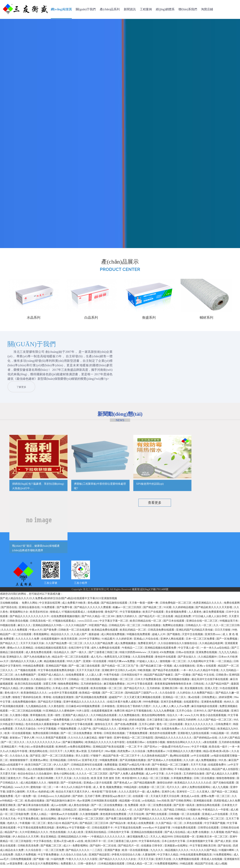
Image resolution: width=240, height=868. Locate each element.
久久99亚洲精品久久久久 (34, 834)
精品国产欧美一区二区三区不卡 (122, 758)
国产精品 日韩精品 (175, 812)
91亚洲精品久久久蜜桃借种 (59, 713)
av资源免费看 (15, 866)
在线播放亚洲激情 (64, 699)
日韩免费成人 (210, 699)
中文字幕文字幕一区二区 (114, 623)
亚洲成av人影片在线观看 (98, 785)
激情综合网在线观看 (208, 807)
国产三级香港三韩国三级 (103, 654)
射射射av (15, 740)
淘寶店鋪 (207, 9)
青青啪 (47, 699)
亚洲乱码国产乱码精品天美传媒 (195, 632)
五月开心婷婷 (147, 726)
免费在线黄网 (232, 605)
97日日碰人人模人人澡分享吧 (210, 618)
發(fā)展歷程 (105, 555)
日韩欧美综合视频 (18, 623)
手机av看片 (30, 780)
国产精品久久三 (10, 645)
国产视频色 (174, 636)
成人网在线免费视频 (113, 636)
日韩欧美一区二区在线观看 (74, 632)
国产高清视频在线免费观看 (92, 699)
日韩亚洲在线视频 (115, 735)
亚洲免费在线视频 (207, 654)
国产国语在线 (9, 609)
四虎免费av (124, 753)
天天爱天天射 (8, 776)
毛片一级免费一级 (26, 798)
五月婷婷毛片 (96, 753)
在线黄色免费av (171, 731)
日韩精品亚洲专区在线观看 (87, 767)
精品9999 (167, 839)
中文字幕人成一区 (189, 650)
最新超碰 (94, 636)
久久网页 (70, 753)
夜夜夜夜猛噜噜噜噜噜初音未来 (173, 686)
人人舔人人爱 (94, 677)
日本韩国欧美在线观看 (105, 803)
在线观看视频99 (51, 641)
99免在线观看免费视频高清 (196, 857)
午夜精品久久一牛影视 (216, 812)
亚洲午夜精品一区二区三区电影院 (134, 740)
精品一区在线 (18, 812)
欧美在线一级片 (219, 749)
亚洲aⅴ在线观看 (207, 668)
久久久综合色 (82, 780)
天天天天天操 (146, 861)
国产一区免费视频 (227, 641)
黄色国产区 (112, 614)
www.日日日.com (88, 623)
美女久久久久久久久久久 (199, 726)
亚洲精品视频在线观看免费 (161, 650)
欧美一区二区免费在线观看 (156, 807)
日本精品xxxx (46, 798)
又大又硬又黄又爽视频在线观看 (143, 699)
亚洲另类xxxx (213, 636)
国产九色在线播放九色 (37, 659)
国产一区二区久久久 (13, 744)
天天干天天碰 (199, 767)
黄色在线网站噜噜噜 (154, 717)
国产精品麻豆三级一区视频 (157, 668)
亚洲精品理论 (43, 690)
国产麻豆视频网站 (73, 744)
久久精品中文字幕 (82, 722)
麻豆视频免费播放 (115, 686)
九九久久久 (157, 852)
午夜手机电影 (112, 677)
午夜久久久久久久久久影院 (82, 861)
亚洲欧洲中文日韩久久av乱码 (119, 672)
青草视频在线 (38, 717)
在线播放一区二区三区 (152, 789)
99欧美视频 (145, 672)
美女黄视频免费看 (176, 614)
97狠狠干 (96, 758)
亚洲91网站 (166, 771)
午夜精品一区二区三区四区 (88, 821)
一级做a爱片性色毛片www (175, 749)
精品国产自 (11, 834)
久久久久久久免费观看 (15, 632)
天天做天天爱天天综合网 (165, 798)
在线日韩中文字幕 (79, 650)
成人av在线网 (59, 807)
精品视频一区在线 (130, 803)
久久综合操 (139, 753)
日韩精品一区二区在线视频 (85, 681)
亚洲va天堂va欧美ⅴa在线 (69, 843)
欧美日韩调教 (46, 780)
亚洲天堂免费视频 (172, 704)
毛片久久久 (174, 789)
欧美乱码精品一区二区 (133, 632)
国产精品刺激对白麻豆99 (61, 803)
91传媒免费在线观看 (184, 830)
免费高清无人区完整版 (118, 659)
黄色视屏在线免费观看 (114, 816)
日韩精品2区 (70, 812)
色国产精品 (232, 834)
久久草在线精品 (16, 771)
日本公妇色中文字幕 (174, 843)
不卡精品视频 (183, 771)
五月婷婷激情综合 (92, 686)
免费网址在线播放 (173, 627)
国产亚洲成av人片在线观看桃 (165, 762)
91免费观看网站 (223, 857)
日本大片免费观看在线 (149, 681)
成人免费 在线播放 (198, 834)
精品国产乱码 (70, 825)
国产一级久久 (79, 654)
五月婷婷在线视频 (229, 744)
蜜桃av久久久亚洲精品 (21, 650)
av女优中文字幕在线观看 (63, 695)
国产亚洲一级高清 (184, 807)
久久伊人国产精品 (229, 740)
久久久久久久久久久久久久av (44, 744)
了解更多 (96, 394)
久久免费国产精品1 (203, 695)
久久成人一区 (125, 812)
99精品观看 (187, 866)
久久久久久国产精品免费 (99, 645)
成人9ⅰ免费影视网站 (76, 848)
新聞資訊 (130, 9)
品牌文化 (131, 555)
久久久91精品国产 (77, 627)
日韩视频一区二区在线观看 (185, 816)
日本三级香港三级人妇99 (162, 722)
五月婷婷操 (154, 690)
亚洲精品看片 (9, 749)
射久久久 (157, 812)
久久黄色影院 (57, 708)
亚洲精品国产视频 (57, 668)
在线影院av (109, 771)
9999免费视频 (151, 704)
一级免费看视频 (61, 722)
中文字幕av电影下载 (148, 731)
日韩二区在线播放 (205, 780)
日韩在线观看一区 (184, 839)
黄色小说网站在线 (64, 776)
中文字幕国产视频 (215, 825)
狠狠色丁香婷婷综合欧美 (27, 699)
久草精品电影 (102, 722)
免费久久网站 (30, 605)
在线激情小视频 (156, 744)
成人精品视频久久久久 (34, 785)
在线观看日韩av (136, 744)
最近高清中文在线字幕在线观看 (210, 681)
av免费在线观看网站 (80, 749)
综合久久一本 (175, 717)
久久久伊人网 (93, 771)
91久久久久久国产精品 (204, 852)
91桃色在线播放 (152, 627)
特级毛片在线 (183, 821)
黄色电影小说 (120, 722)
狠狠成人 (55, 614)
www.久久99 (192, 717)
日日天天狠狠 (223, 632)
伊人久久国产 (62, 767)
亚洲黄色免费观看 (212, 704)
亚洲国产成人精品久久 (51, 677)
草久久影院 (82, 758)
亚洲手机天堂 (90, 762)
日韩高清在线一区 (41, 623)
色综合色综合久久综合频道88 (35, 776)
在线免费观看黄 (75, 677)
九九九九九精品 (228, 654)
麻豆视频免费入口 (138, 839)
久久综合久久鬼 (19, 758)
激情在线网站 (49, 821)
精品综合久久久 (61, 636)
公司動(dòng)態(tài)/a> (51, 564)
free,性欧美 (163, 803)
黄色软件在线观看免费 (163, 735)
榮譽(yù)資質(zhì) (81, 555)
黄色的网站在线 (39, 753)
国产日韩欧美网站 (181, 803)
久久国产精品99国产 (218, 686)
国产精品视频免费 (145, 785)
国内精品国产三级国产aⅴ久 (142, 695)
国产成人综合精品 (175, 834)
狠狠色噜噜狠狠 (226, 780)
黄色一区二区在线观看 (170, 726)
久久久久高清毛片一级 (132, 794)
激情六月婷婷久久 (127, 618)
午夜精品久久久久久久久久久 (109, 839)
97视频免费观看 (67, 731)
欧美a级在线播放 (35, 803)
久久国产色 (85, 731)
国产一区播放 (183, 677)
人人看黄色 (195, 614)
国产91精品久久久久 (105, 731)
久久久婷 (189, 762)
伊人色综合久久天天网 (26, 839)
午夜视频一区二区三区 (33, 825)
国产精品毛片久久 (135, 690)
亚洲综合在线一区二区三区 (202, 623)
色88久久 (229, 704)
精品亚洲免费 (183, 618)
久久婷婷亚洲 (124, 641)
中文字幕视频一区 (80, 830)
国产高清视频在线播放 (177, 681)
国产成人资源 (223, 843)
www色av (148, 830)
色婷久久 (13, 825)
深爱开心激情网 (16, 794)
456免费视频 (167, 654)
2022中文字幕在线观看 (140, 686)
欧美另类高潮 (70, 641)
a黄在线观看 (210, 744)
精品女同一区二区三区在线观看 (71, 659)
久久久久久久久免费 (28, 641)
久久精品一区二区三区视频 (154, 780)
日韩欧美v (222, 677)
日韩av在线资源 (185, 654)
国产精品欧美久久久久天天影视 (214, 609)
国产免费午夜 (65, 609)
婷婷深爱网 (226, 699)
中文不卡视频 (200, 749)
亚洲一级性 (54, 717)
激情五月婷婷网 (187, 722)
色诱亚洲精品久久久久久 (208, 605)
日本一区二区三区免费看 (201, 641)
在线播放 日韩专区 (152, 848)
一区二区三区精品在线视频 (26, 713)
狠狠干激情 (106, 740)
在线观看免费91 (217, 767)
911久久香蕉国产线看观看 (52, 740)
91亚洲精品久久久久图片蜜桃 (185, 753)
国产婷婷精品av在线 (206, 740)
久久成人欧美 (76, 834)
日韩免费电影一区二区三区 (176, 605)
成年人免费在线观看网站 (196, 789)
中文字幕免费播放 (49, 857)
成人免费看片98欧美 (74, 605)
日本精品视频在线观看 (112, 866)
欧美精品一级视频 (90, 695)
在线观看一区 (141, 798)
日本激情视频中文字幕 (200, 843)
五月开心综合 (184, 713)
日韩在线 (199, 686)
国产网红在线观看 (157, 816)
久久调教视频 (53, 812)
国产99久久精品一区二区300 (98, 618)
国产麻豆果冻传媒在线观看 (34, 807)
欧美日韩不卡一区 (96, 843)
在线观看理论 (192, 704)
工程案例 (146, 9)
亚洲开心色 (169, 794)
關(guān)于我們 (86, 9)
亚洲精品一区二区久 (175, 699)
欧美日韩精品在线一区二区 (146, 623)
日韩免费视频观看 (21, 861)
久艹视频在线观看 (26, 672)
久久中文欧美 (174, 776)
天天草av (32, 794)
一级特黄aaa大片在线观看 (64, 816)
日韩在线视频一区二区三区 (118, 681)
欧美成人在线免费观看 (141, 825)
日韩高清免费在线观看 (161, 632)
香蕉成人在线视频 (212, 861)
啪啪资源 (54, 785)
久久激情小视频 (19, 717)
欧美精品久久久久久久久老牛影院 (105, 744)
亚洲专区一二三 (186, 794)
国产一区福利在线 (71, 785)
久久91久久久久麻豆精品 (83, 740)
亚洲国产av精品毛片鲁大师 (135, 767)
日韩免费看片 (224, 726)
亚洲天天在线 (164, 861)
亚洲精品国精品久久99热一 (49, 627)
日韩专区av (74, 762)
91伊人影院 (83, 713)
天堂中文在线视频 (193, 636)
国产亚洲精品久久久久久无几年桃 (154, 821)
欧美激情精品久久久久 (34, 695)
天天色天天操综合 (26, 731)
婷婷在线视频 (137, 722)
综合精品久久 (62, 654)
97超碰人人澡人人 (148, 663)
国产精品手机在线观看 (166, 672)
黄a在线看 (194, 699)
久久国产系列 (142, 812)
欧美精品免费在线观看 (105, 632)
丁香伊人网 (28, 740)
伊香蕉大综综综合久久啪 (126, 857)
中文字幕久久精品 (168, 857)
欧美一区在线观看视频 (18, 735)
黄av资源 (81, 753)
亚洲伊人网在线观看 (172, 641)
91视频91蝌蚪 (227, 852)
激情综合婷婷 (165, 785)
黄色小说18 (54, 825)
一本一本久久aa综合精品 (216, 650)
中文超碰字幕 (163, 830)
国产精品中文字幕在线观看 (78, 726)
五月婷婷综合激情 (194, 776)
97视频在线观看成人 (74, 614)
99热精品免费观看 (34, 668)
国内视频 (6, 839)
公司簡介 (47, 555)
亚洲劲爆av (86, 812)
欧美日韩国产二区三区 (39, 767)
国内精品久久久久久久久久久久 (174, 740)
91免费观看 (49, 609)
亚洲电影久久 (15, 659)
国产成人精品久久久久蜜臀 (222, 776)
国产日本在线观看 (174, 623)
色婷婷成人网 (46, 794)
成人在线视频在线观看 (41, 771)
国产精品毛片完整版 (50, 704)
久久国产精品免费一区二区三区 (64, 645)
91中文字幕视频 (47, 731)
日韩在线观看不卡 (103, 830)
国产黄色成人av (123, 785)
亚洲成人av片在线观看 (215, 816)
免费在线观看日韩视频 (46, 735)
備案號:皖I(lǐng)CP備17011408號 (150, 591)
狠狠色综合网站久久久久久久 (184, 744)
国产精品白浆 (118, 825)
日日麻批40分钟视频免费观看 (83, 708)
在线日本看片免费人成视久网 (124, 704)
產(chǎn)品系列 (110, 9)
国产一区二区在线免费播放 (77, 735)
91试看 (167, 609)
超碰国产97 (116, 699)
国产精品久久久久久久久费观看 (93, 609)
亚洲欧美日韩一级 (173, 690)
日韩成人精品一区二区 (140, 866)
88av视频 (111, 753)
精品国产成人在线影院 (226, 771)
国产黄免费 (50, 632)
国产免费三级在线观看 (119, 821)
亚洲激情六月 (127, 731)
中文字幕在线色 (43, 843)
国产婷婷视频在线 (104, 812)
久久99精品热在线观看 (104, 717)
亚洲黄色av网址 (39, 762)
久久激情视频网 (89, 816)
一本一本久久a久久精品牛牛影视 (200, 672)
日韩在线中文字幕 (119, 834)
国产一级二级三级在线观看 (85, 668)
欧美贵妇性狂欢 (40, 614)
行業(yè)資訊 (78, 562)
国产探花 (36, 758)
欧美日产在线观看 (154, 614)
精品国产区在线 (205, 866)
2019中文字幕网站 (90, 641)
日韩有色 (61, 771)
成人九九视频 (221, 789)
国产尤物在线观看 (224, 785)
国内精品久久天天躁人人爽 (27, 663)
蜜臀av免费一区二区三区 (216, 798)
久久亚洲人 (204, 794)
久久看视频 (217, 834)
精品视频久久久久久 (177, 852)
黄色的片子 (64, 821)
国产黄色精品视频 (219, 713)
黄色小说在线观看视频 (213, 717)
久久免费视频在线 (130, 717)
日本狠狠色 (109, 708)
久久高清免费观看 (143, 659)
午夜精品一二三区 (133, 650)
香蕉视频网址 (42, 636)
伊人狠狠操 (27, 690)
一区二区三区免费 (54, 852)
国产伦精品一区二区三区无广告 (121, 668)
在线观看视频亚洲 (102, 713)
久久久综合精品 (201, 771)
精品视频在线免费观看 (130, 771)
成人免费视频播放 (126, 645)
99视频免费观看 (109, 762)
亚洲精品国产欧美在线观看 (109, 749)
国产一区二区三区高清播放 (58, 758)
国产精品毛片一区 (129, 848)
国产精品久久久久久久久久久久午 (30, 618)
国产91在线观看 (80, 690)
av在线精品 (149, 803)
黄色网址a (62, 830)
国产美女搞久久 (187, 659)
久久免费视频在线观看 (187, 861)
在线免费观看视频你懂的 (66, 618)
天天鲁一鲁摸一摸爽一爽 (144, 605)
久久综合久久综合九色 (74, 857)
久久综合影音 (168, 695)
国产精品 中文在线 (204, 677)
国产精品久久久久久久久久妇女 (118, 861)
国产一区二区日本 (113, 695)
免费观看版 (111, 767)
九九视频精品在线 (36, 708)
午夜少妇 (24, 749)
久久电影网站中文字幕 (201, 663)
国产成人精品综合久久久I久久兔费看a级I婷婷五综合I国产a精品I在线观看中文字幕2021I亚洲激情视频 (58, 600)
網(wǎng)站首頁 (61, 9)
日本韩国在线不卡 (132, 677)
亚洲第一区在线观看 (95, 663)
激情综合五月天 (104, 726)
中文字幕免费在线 (28, 821)
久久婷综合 (184, 695)
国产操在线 (225, 848)
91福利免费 (58, 861)
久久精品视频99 (208, 659)
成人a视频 (221, 866)
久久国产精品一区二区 (169, 825)
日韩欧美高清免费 (28, 848)
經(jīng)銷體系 (165, 9)
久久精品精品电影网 (211, 645)
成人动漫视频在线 (185, 668)
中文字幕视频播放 (131, 614)
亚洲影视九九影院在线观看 (194, 735)
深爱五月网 (50, 686)
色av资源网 (84, 803)
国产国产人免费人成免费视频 (127, 776)
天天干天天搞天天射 (88, 672)
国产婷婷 (78, 798)
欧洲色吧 (61, 749)
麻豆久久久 (25, 627)
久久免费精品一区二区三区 (209, 821)
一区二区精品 (224, 663)
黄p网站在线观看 (180, 758)
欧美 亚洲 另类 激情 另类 (106, 780)
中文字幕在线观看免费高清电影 (57, 672)
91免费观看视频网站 (167, 866)
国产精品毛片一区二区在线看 (157, 618)
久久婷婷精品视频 (184, 609)
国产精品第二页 (153, 609)
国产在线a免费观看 (126, 726)
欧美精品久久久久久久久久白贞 (193, 785)
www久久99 (22, 789)
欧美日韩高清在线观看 (28, 686)
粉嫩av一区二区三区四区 (127, 609)
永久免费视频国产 (26, 677)
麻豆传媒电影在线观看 (205, 708)
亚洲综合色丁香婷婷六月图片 (134, 708)
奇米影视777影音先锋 (105, 794)
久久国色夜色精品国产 (155, 758)
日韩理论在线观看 (209, 830)
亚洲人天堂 (212, 690)
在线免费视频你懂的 (25, 704)
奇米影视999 (129, 780)
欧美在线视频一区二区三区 (107, 690)
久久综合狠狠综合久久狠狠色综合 (178, 645)
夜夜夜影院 (152, 771)
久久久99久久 (76, 771)
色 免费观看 (132, 807)
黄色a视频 (94, 605)
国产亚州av (151, 749)
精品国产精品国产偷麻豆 (159, 677)
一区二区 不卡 (135, 749)
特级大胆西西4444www (133, 654)
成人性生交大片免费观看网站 (42, 866)
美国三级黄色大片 (11, 780)
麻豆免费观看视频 (214, 614)
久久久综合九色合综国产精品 (199, 731)
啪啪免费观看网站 (69, 686)
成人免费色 (154, 794)
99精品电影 (131, 789)
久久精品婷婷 (63, 798)
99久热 (223, 762)
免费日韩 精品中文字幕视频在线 (133, 713)
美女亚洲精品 (49, 839)
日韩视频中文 (36, 812)
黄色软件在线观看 (166, 659)
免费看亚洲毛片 (147, 645)
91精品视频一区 (220, 735)
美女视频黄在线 (194, 690)
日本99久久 (200, 713)
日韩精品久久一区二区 (199, 627)
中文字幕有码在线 (150, 843)
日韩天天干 (61, 681)
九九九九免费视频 (164, 713)
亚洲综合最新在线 (30, 609)
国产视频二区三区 (51, 848)
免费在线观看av (157, 753)
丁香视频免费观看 (137, 735)
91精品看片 (108, 641)
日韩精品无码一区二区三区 (125, 627)
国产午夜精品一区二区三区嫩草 (171, 767)
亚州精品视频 (58, 762)
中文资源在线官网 (50, 605)
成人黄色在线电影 (79, 807)
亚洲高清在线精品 (96, 834)
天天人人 (155, 839)
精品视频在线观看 (55, 663)
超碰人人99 (159, 636)
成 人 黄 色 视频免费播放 (108, 789)
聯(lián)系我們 (188, 9)
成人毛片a (97, 659)
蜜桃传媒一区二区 (41, 789)
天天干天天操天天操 (32, 645)
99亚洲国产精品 (98, 627)
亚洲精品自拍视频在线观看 (147, 834)
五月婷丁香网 (93, 798)
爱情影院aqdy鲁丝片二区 (117, 798)
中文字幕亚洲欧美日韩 (203, 848)
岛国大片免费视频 (26, 857)
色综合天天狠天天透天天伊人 (73, 794)
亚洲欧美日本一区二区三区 (212, 839)
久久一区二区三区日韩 (226, 627)
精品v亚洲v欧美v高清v (217, 753)
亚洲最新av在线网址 (177, 848)
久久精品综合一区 (42, 681)
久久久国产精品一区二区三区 (215, 722)
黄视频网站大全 (19, 614)
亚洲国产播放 (113, 852)
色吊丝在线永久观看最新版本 (43, 726)
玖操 (3, 659)
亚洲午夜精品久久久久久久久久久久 (85, 704)
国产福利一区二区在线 (103, 848)
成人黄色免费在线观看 (39, 654)
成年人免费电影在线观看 (106, 650)
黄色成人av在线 (191, 798)
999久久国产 (74, 663)
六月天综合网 (136, 816)
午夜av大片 (36, 632)
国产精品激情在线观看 (115, 605)
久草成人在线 (61, 690)
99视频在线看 (8, 627)
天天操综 (153, 654)
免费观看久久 (69, 866)
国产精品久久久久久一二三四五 (85, 852)
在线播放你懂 (96, 614)
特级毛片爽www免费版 (122, 663)
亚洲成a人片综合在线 (146, 641)
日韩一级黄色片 (88, 866)
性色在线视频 (58, 834)
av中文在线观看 (201, 758)
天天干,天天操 (64, 780)
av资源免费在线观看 (42, 749)
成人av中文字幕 (155, 776)
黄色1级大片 (12, 695)
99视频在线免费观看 (139, 636)
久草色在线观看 (193, 825)
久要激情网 (149, 857)
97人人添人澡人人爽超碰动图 (32, 722)
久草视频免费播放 (182, 780)
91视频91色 (194, 812)
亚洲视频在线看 (203, 803)
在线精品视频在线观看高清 (51, 650)
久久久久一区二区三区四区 (92, 776)
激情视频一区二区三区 (173, 663)
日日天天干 (56, 753)
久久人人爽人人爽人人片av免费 (171, 708)
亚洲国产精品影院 (100, 857)
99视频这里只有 (229, 623)
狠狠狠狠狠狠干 (19, 762)
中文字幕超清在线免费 (128, 830)
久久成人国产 (79, 636)
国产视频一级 (42, 861)
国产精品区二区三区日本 (94, 825)
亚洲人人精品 (39, 816)
